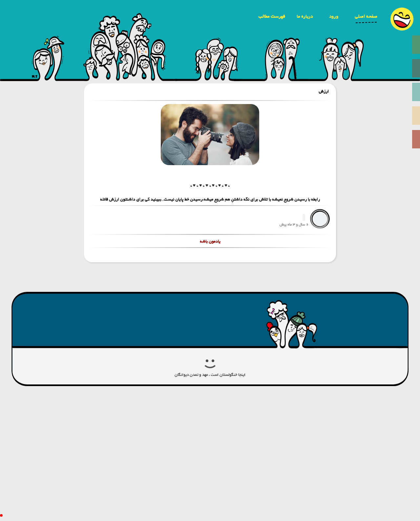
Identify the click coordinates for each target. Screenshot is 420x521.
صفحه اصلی (366, 16)
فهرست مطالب (272, 16)
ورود (334, 16)
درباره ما (305, 16)
